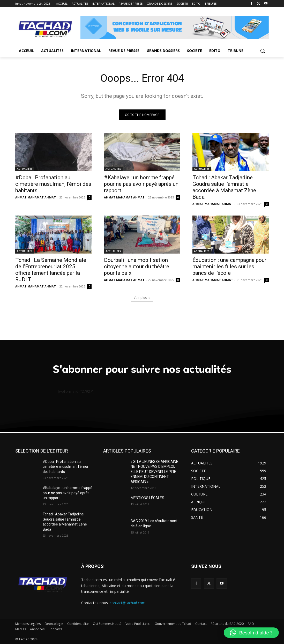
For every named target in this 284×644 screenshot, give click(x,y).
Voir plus (142, 298)
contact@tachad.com (128, 603)
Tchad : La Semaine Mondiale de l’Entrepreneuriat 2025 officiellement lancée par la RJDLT (51, 270)
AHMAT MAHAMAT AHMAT (36, 197)
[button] (263, 51)
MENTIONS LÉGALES (147, 498)
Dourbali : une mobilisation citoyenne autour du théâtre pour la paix (137, 267)
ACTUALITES (25, 169)
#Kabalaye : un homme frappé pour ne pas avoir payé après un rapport (141, 184)
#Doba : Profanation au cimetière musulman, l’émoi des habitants (53, 184)
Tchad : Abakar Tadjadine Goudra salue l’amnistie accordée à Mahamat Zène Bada (224, 187)
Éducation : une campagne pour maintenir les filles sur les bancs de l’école (229, 267)
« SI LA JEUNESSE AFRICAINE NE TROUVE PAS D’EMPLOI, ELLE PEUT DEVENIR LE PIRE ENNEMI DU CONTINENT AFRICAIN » (154, 472)
